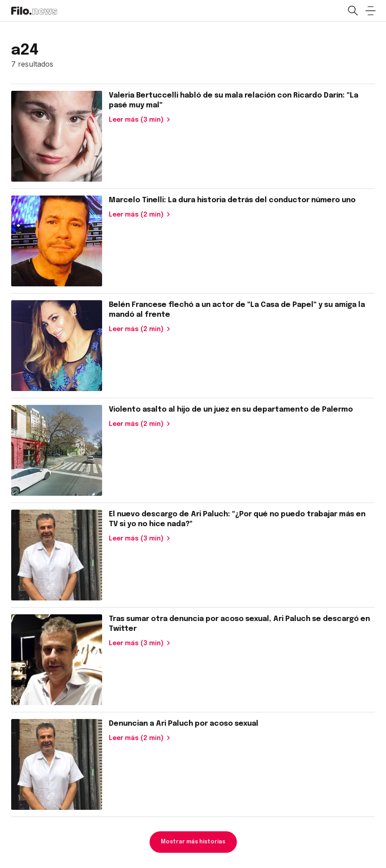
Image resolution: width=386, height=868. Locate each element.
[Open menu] (370, 11)
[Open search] (352, 11)
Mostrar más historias (193, 842)
